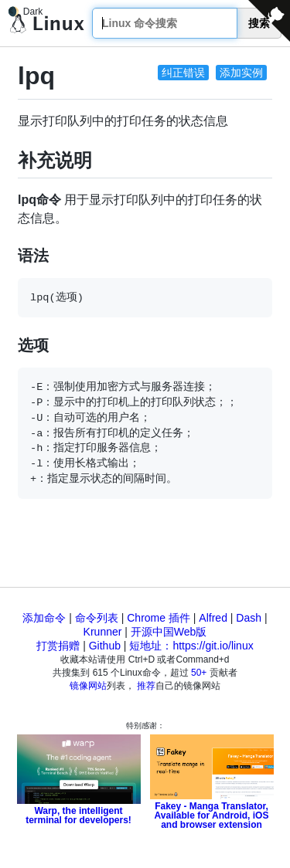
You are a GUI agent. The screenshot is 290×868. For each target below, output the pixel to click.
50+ (199, 673)
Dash (249, 618)
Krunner (103, 632)
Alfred (213, 618)
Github (105, 646)
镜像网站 (88, 686)
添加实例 (241, 73)
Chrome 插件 (159, 618)
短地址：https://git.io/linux (191, 646)
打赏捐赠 (58, 646)
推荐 (146, 686)
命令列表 (97, 618)
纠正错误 (183, 73)
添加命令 (44, 618)
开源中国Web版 (169, 632)
